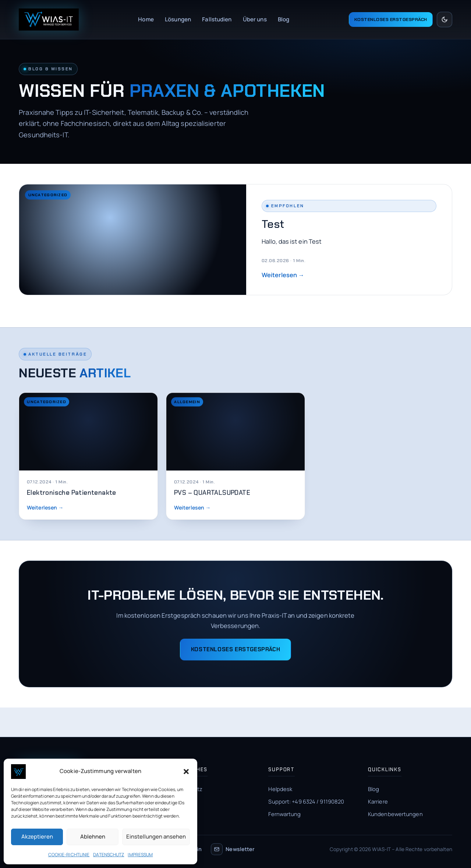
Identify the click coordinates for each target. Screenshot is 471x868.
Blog (284, 19)
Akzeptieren (37, 837)
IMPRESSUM (140, 855)
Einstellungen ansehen (156, 837)
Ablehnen (93, 837)
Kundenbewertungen (395, 814)
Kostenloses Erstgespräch (391, 20)
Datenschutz (186, 789)
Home (146, 19)
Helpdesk (280, 789)
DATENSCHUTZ (109, 855)
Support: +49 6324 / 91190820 (306, 801)
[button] (186, 772)
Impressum (183, 801)
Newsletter (233, 849)
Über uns (255, 19)
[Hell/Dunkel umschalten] (445, 20)
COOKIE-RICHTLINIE (69, 855)
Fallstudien (217, 19)
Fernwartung (284, 814)
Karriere (378, 801)
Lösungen (178, 19)
